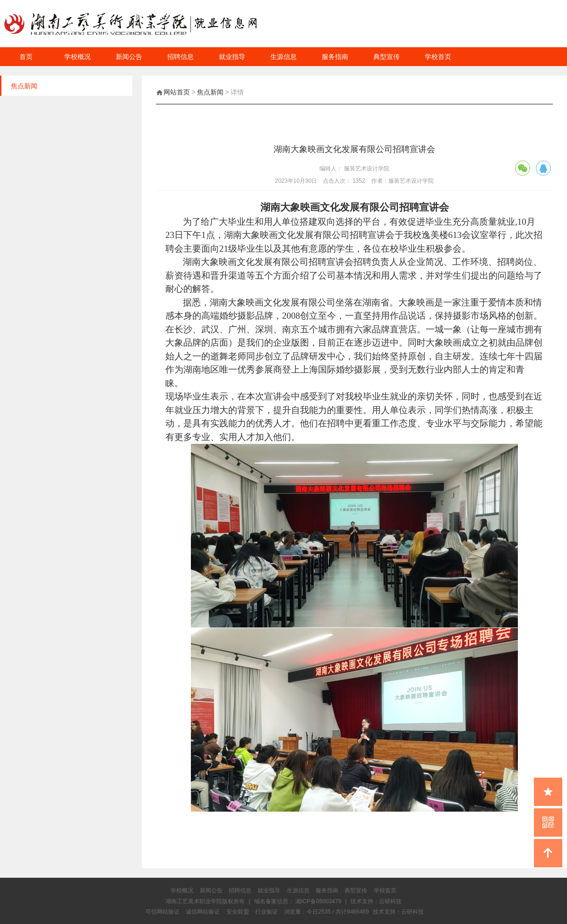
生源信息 (283, 57)
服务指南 (335, 57)
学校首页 (438, 57)
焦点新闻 (210, 92)
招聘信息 (180, 57)
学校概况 (77, 57)
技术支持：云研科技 (398, 912)
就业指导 (232, 57)
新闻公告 (129, 57)
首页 (26, 57)
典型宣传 (387, 57)
